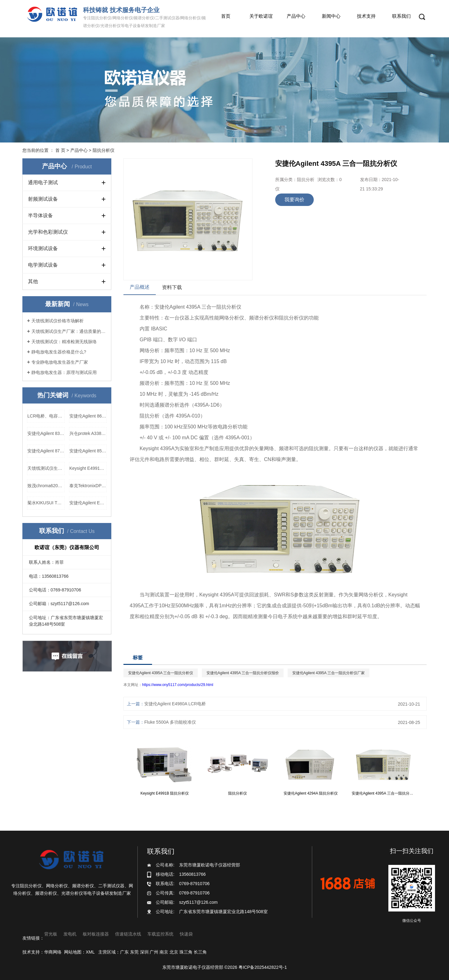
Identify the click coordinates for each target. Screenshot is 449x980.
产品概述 (140, 287)
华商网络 (53, 952)
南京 (164, 952)
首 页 (60, 150)
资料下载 (172, 287)
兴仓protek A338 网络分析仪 (88, 433)
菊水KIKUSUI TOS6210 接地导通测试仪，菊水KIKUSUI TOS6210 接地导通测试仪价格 (46, 503)
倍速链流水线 (128, 934)
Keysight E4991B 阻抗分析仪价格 (88, 468)
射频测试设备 (43, 199)
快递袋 (186, 934)
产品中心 (296, 16)
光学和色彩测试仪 (48, 232)
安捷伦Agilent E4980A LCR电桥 (175, 704)
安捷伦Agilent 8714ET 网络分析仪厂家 (46, 451)
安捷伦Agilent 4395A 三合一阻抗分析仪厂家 (329, 673)
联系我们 (401, 16)
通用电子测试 (43, 182)
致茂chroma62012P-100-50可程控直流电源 (46, 486)
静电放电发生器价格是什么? (59, 352)
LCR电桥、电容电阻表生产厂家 (46, 416)
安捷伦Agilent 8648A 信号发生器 (88, 416)
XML (90, 952)
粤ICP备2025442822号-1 (263, 967)
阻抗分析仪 (104, 150)
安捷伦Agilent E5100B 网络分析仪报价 (88, 503)
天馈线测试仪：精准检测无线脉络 (64, 342)
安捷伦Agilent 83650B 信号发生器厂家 (46, 433)
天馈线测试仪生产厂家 (46, 468)
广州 (154, 952)
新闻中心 (331, 16)
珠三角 (186, 952)
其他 (33, 281)
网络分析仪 (232, 318)
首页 (226, 16)
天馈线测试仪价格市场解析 (58, 321)
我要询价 (294, 200)
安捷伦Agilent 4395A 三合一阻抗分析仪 (161, 673)
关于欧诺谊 (261, 16)
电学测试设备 (43, 265)
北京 (174, 952)
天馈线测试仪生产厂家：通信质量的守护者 (69, 331)
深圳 (144, 952)
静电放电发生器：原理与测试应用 (64, 372)
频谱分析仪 (262, 318)
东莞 (134, 952)
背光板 (51, 934)
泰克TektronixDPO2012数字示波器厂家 (88, 486)
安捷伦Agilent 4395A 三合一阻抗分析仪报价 (243, 673)
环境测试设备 (43, 248)
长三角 (200, 952)
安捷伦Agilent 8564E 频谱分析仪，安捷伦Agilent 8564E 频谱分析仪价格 (88, 451)
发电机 (70, 934)
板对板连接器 (96, 934)
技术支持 (366, 16)
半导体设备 (40, 215)
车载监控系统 (160, 934)
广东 (124, 952)
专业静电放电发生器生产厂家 (60, 362)
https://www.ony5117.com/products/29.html (178, 685)
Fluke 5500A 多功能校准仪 (170, 722)
